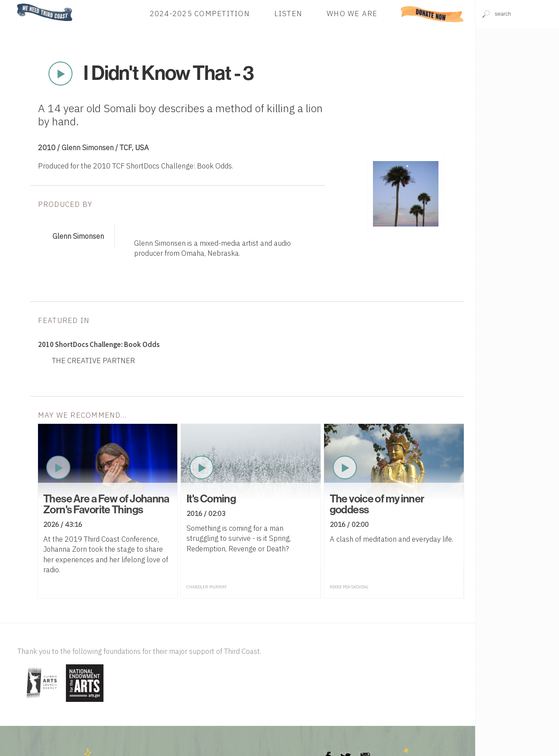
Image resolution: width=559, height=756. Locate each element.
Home (14, 4)
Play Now (60, 74)
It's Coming (211, 499)
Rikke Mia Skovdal (349, 587)
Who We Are (352, 14)
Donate (432, 14)
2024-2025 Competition (200, 14)
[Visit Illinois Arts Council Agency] (41, 703)
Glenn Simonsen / (91, 148)
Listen (288, 14)
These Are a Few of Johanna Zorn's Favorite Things (106, 504)
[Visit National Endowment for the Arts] (85, 703)
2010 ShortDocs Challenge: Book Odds (99, 344)
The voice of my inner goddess (377, 504)
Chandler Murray (207, 587)
